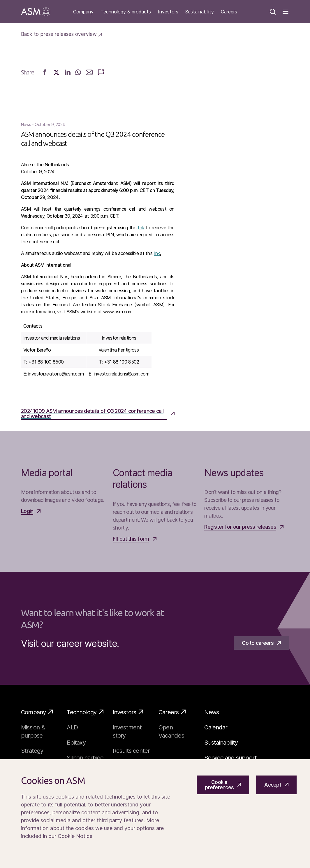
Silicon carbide (85, 758)
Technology (85, 712)
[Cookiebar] (155, 814)
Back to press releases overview (61, 34)
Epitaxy (76, 743)
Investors (168, 12)
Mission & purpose (33, 731)
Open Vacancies (171, 731)
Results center (131, 751)
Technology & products (126, 12)
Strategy (32, 751)
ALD (72, 727)
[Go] (36, 12)
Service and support (230, 758)
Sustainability (200, 12)
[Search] (273, 12)
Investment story (127, 731)
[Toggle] (286, 12)
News (212, 712)
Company (83, 12)
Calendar (216, 727)
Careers (229, 12)
